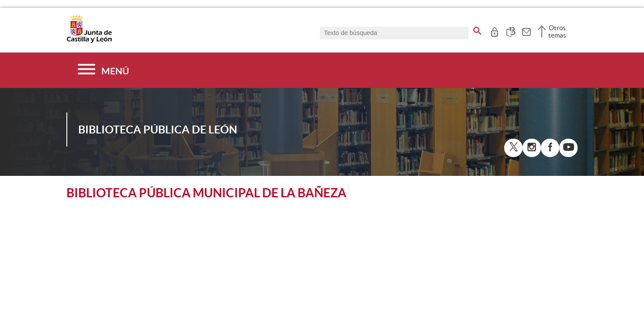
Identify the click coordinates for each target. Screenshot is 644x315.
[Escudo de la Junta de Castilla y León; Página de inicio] (89, 41)
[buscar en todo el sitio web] (477, 29)
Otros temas (557, 31)
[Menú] (103, 70)
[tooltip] (494, 31)
